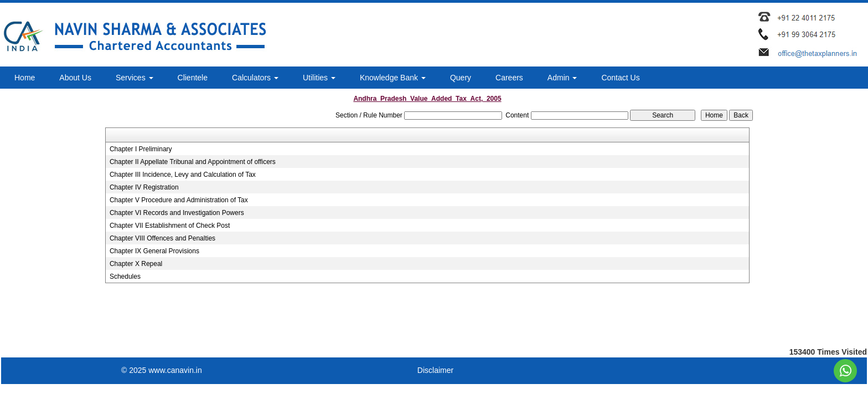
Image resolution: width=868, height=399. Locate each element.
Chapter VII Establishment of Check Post (170, 226)
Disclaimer (435, 370)
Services (135, 78)
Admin (562, 78)
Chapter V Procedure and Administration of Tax (179, 200)
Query (461, 78)
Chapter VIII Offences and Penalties (162, 238)
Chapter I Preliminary (141, 149)
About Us (75, 78)
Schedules (125, 277)
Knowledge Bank (393, 78)
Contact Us (620, 78)
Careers (509, 78)
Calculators (255, 78)
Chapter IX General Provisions (154, 251)
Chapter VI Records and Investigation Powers (177, 213)
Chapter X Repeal (136, 264)
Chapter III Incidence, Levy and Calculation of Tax (183, 175)
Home (25, 78)
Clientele (193, 78)
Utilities (319, 78)
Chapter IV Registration (144, 187)
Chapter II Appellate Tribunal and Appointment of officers (193, 162)
